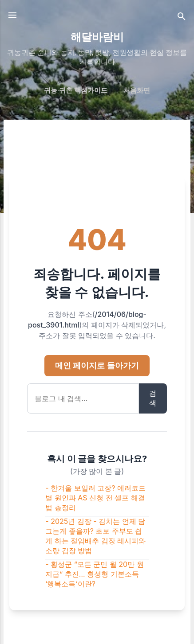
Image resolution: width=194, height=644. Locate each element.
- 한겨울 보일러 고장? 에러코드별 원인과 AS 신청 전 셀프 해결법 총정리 (95, 498)
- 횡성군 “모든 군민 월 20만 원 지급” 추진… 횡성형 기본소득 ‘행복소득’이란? (94, 574)
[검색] (182, 18)
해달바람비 (97, 37)
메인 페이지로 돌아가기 (97, 365)
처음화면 (137, 90)
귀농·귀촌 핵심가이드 (76, 90)
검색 (153, 398)
